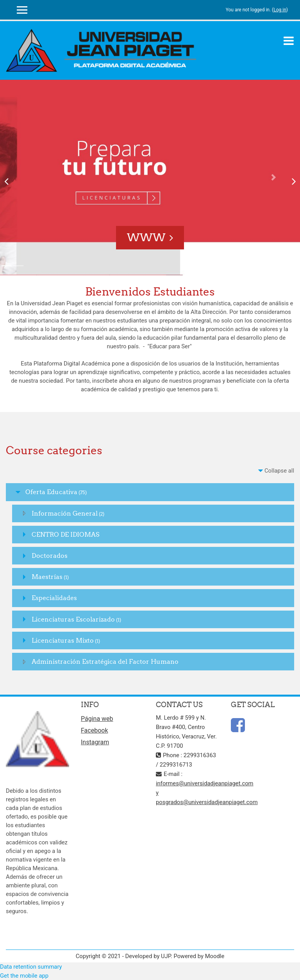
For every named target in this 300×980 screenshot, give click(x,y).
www (146, 237)
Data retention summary (31, 967)
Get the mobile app (24, 976)
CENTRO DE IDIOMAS (65, 534)
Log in (280, 10)
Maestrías (47, 577)
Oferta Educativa (51, 492)
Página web (97, 719)
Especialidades (54, 598)
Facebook (94, 730)
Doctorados (50, 555)
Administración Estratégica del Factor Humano (105, 661)
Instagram (95, 742)
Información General (65, 513)
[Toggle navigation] (289, 41)
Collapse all (279, 471)
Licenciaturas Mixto (63, 640)
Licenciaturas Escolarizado (73, 619)
